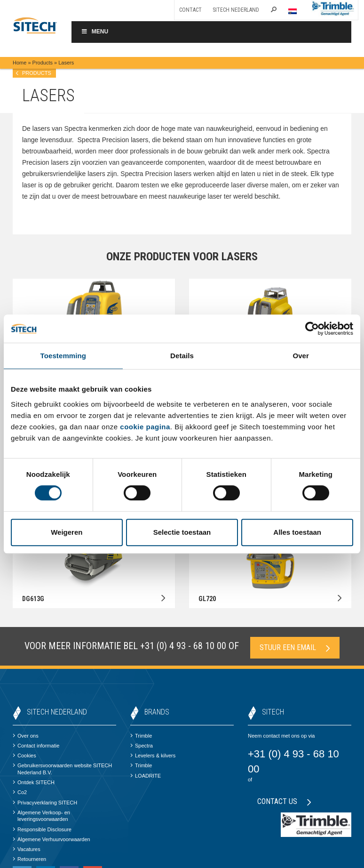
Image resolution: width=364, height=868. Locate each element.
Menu (95, 32)
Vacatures (27, 849)
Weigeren (67, 532)
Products (43, 63)
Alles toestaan (297, 532)
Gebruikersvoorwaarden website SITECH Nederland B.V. (62, 769)
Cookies (24, 755)
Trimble (141, 736)
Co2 (20, 792)
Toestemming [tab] (63, 356)
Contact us (284, 801)
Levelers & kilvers (153, 755)
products (37, 73)
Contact (190, 10)
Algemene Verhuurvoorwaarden (51, 839)
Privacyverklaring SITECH (45, 803)
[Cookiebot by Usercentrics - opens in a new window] (312, 329)
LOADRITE (146, 776)
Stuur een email (295, 647)
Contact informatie (36, 746)
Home (20, 63)
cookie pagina (145, 427)
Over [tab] (301, 356)
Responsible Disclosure (42, 829)
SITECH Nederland (236, 10)
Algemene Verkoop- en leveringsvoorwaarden (41, 816)
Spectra (142, 746)
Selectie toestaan (182, 532)
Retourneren (29, 859)
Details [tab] (182, 356)
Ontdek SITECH (34, 782)
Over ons (26, 736)
